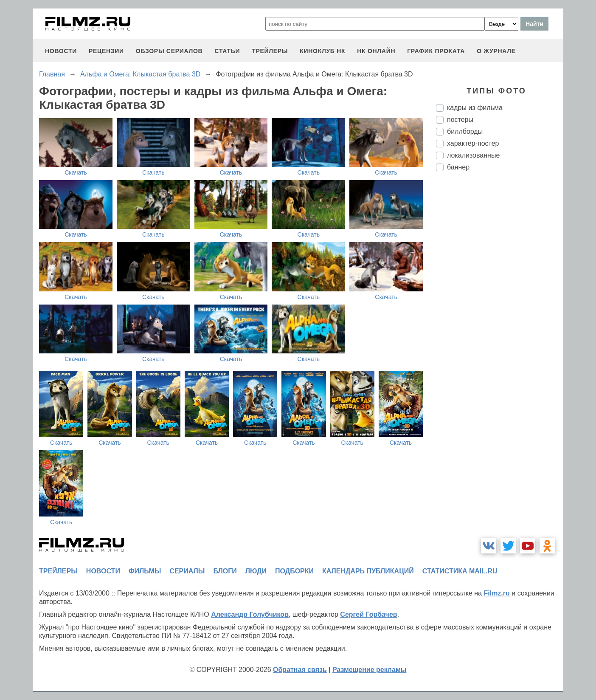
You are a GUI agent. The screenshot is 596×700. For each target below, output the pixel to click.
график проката (436, 51)
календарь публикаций (368, 571)
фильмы (145, 571)
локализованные (473, 155)
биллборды (465, 131)
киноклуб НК (322, 51)
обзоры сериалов (169, 51)
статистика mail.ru (460, 571)
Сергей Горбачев (368, 614)
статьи (227, 51)
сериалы (187, 571)
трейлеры (270, 51)
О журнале (496, 51)
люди (256, 571)
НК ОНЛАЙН (376, 51)
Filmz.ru (496, 593)
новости (61, 51)
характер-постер (473, 143)
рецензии (106, 51)
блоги (225, 571)
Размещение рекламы (370, 670)
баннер (458, 167)
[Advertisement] (500, 320)
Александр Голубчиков (250, 614)
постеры (460, 120)
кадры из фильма (475, 108)
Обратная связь (300, 670)
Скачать (76, 172)
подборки (294, 571)
